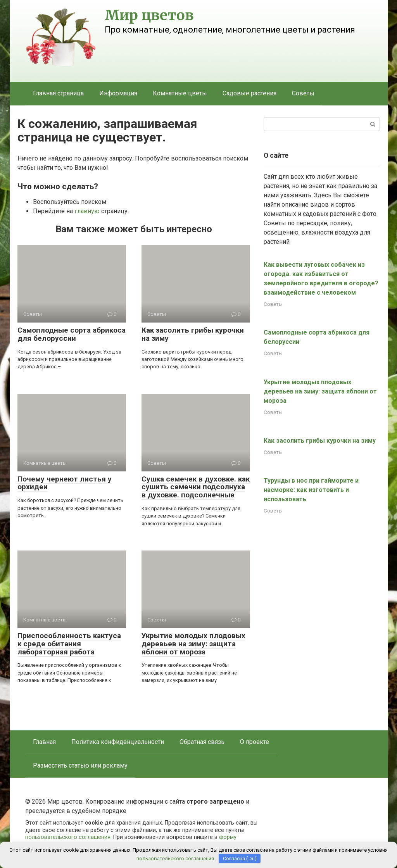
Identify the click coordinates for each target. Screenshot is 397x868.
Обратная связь (202, 742)
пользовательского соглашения (68, 837)
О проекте (255, 742)
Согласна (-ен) (240, 859)
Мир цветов (149, 15)
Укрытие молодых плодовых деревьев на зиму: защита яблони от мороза (193, 644)
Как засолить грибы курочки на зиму (193, 334)
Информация (118, 93)
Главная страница (58, 93)
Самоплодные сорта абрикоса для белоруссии (72, 334)
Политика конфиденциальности (118, 742)
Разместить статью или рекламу (80, 765)
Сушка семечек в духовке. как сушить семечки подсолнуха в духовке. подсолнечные (196, 487)
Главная (44, 742)
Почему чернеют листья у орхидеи (65, 483)
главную (87, 211)
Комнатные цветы (180, 93)
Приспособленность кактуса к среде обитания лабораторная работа (69, 644)
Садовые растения (249, 93)
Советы (303, 93)
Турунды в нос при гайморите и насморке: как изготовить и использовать (311, 490)
